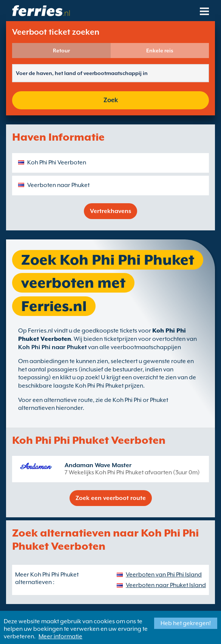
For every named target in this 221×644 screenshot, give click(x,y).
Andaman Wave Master (98, 465)
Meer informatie (60, 636)
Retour (61, 51)
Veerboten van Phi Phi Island (164, 575)
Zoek (111, 100)
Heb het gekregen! (186, 623)
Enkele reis (160, 51)
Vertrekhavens (110, 211)
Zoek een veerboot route (111, 498)
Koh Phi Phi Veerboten (57, 163)
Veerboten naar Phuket (58, 185)
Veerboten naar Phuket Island (166, 585)
